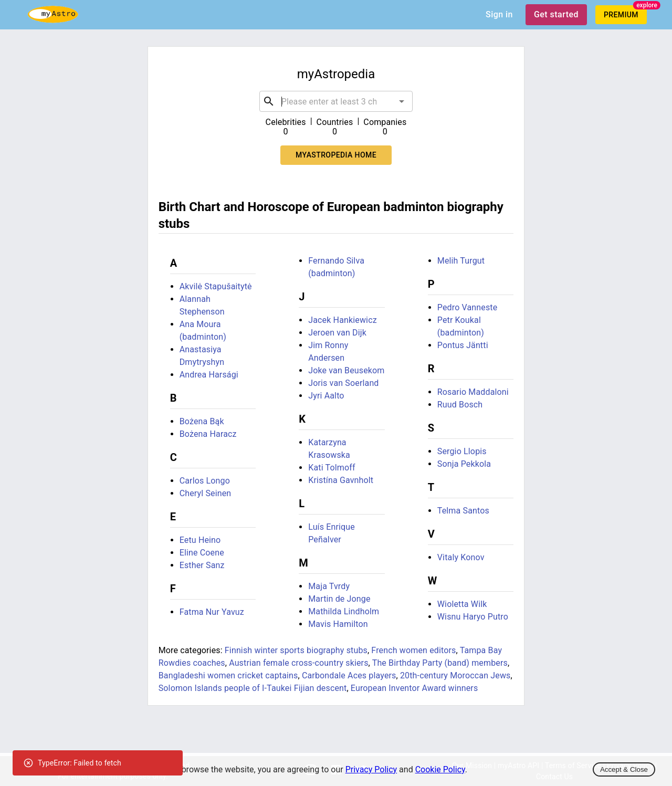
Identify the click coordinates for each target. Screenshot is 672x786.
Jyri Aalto (326, 396)
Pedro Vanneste (468, 307)
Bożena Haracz (208, 434)
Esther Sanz (202, 565)
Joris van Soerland (343, 383)
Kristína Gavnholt (341, 480)
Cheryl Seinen (206, 493)
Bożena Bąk (202, 421)
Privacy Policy (371, 769)
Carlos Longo (205, 481)
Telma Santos (463, 511)
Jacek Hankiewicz (343, 320)
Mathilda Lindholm (344, 611)
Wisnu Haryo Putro (473, 617)
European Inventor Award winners (414, 688)
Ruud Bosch (460, 405)
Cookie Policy (440, 769)
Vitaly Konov (461, 557)
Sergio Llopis (462, 451)
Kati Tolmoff (332, 468)
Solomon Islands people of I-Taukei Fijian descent (253, 688)
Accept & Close (624, 769)
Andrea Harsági (209, 375)
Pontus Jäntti (463, 345)
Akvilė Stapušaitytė (216, 286)
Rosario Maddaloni (473, 392)
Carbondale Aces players (349, 675)
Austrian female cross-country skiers (298, 663)
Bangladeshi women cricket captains (228, 675)
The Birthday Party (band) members (440, 663)
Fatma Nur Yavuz (212, 612)
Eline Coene (202, 553)
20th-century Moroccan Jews (455, 675)
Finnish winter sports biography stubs (296, 650)
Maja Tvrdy (329, 586)
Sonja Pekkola (464, 464)
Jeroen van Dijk (337, 333)
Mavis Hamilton (338, 624)
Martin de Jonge (339, 599)
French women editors (413, 650)
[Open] (402, 101)
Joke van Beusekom (346, 370)
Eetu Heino (200, 540)
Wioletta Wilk (462, 604)
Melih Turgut (461, 261)
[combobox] (336, 101)
